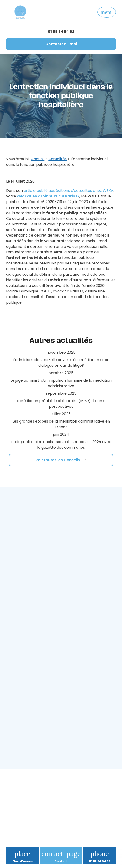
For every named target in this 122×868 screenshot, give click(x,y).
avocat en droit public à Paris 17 (48, 196)
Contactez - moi (61, 44)
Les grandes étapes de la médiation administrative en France (61, 424)
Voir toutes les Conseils (61, 460)
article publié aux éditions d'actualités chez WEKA (69, 191)
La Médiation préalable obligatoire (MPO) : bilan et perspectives (61, 404)
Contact (61, 861)
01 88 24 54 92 (61, 32)
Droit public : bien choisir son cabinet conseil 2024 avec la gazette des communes (61, 445)
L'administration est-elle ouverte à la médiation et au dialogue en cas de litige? (61, 363)
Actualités (58, 159)
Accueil (38, 159)
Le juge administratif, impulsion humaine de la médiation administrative (61, 383)
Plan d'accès (22, 861)
